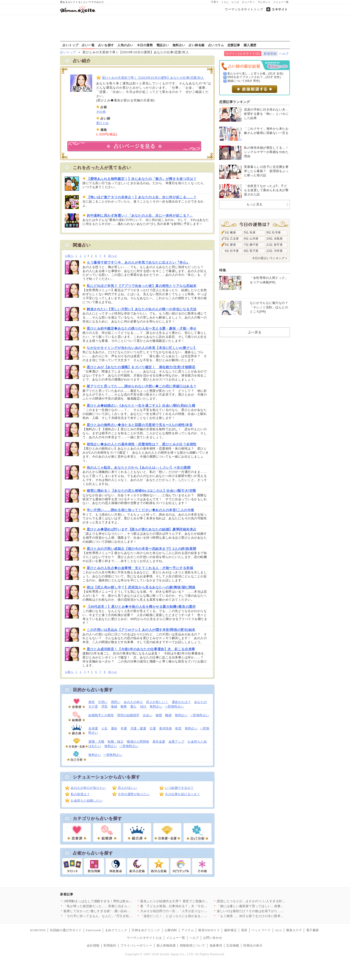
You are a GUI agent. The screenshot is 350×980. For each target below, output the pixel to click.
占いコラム (216, 45)
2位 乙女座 (232, 239)
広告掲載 (233, 945)
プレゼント (264, 2)
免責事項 (216, 945)
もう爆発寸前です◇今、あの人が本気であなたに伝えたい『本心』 (138, 262)
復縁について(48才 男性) (244, 81)
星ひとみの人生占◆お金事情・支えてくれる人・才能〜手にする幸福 (140, 568)
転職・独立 (116, 742)
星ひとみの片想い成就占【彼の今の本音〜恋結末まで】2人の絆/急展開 (141, 549)
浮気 (105, 706)
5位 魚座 (250, 232)
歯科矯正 (231, 930)
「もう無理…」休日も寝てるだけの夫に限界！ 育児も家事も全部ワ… (267, 916)
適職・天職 (96, 742)
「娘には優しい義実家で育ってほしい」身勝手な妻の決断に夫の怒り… (268, 906)
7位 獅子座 (251, 245)
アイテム (188, 930)
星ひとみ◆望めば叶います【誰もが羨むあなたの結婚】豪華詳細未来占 (142, 529)
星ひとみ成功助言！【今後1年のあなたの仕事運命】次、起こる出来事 (141, 649)
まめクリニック (116, 930)
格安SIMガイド (209, 930)
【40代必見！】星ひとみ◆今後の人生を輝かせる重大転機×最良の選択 (141, 607)
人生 (105, 728)
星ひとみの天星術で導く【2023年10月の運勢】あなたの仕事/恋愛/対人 (153, 78)
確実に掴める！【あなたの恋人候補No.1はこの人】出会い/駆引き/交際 (141, 491)
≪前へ (69, 256)
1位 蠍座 (230, 232)
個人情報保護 (166, 945)
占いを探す (106, 45)
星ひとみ (103, 123)
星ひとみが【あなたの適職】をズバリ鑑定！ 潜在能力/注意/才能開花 (141, 367)
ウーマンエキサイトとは (144, 938)
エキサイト (280, 9)
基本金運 (159, 742)
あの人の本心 (133, 702)
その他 (101, 112)
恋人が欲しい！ (157, 702)
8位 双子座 (251, 251)
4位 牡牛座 (232, 251)
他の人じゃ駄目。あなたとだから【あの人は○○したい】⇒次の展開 (139, 467)
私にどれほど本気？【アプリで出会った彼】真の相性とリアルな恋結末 (142, 286)
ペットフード (261, 930)
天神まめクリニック (146, 930)
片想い (103, 702)
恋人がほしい (127, 788)
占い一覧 (88, 45)
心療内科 (171, 930)
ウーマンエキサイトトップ (244, 9)
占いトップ (70, 45)
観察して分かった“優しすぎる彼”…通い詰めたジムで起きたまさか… (113, 911)
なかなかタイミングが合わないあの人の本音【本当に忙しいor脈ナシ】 (142, 348)
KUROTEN (38, 930)
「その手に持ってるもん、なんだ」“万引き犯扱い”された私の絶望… (113, 916)
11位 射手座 (275, 245)
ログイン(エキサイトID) (243, 54)
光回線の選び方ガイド (66, 930)
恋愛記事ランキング (235, 102)
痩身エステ (294, 930)
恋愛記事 (234, 45)
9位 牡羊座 (274, 232)
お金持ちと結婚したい (87, 800)
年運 (124, 728)
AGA (278, 930)
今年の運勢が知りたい (134, 794)
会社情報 (93, 945)
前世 (178, 728)
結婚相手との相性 (101, 715)
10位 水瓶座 (275, 239)
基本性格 (165, 728)
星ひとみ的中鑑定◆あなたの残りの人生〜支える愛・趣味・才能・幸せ (142, 328)
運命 (114, 728)
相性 (92, 702)
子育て (215, 2)
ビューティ (249, 2)
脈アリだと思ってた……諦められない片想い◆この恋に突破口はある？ (142, 386)
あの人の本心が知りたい (88, 788)
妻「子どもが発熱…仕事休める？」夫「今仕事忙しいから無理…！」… (191, 906)
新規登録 (270, 54)
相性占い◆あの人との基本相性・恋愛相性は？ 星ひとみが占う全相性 (142, 444)
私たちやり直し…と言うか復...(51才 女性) (255, 74)
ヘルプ (284, 54)
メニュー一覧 (281, 2)
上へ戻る (255, 332)
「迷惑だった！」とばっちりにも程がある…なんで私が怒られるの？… (191, 916)
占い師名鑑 (197, 45)
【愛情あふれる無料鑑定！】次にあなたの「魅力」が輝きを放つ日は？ (142, 179)
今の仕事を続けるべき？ (183, 794)
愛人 (134, 706)
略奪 (124, 706)
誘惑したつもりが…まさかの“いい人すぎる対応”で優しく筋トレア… (266, 901)
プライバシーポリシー (136, 945)
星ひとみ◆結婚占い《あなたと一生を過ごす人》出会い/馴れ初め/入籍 (141, 405)
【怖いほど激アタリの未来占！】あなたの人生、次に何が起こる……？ (142, 197)
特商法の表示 (253, 945)
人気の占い (125, 45)
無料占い (179, 45)
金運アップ (177, 742)
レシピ (236, 2)
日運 (153, 728)
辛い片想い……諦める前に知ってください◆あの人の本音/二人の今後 (140, 510)
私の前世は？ (80, 794)
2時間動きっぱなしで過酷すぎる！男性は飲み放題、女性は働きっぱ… (114, 901)
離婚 (168, 715)
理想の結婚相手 (128, 715)
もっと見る (255, 204)
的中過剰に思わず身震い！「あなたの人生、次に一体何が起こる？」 (140, 215)
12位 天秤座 (275, 251)
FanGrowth (93, 930)
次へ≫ (113, 256)
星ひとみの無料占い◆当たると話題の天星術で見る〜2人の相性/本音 (140, 425)
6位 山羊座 (251, 239)
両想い (116, 702)
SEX (143, 706)
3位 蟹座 (230, 245)
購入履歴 (250, 45)
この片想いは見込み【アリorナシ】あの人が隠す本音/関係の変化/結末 (141, 630)
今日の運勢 (145, 45)
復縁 (114, 706)
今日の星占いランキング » (270, 258)
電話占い (163, 45)
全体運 (93, 728)
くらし (225, 2)
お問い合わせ (213, 938)
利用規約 (110, 945)
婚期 (159, 715)
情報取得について (193, 945)
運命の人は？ (181, 702)
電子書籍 (313, 930)
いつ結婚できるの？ (179, 788)
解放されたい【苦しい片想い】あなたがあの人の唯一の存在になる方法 (142, 309)
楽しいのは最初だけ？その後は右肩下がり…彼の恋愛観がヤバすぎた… (268, 911)
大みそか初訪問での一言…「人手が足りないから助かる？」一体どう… (191, 911)
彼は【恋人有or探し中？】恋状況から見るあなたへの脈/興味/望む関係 (141, 587)
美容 (244, 930)
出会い (148, 715)
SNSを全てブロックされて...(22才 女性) (254, 77)
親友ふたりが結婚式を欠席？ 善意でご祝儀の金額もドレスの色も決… (190, 901)
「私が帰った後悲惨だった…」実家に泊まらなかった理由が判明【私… (115, 906)
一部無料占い (174, 706)
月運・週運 (138, 728)
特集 (223, 270)
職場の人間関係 (138, 742)
